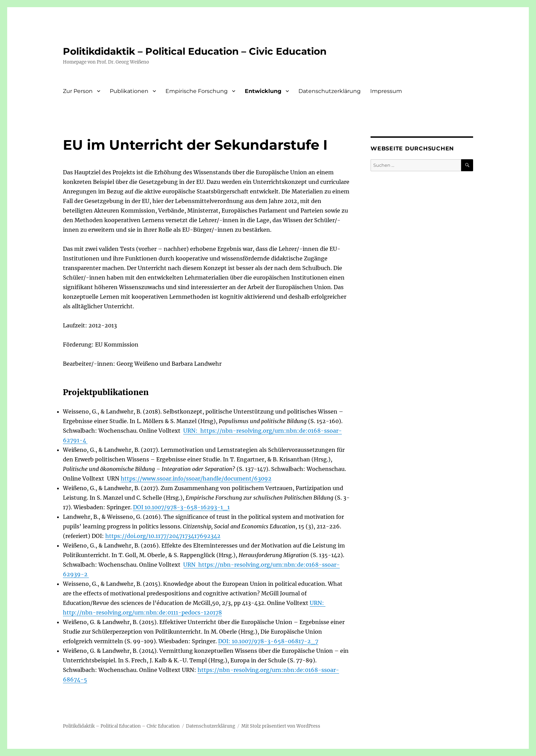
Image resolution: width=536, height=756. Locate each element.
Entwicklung (263, 91)
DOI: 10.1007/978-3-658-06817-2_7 (268, 641)
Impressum (386, 91)
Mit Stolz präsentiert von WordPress (281, 726)
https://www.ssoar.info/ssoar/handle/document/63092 (196, 478)
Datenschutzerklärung (330, 91)
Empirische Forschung (197, 91)
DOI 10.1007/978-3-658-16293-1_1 (181, 507)
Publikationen (129, 91)
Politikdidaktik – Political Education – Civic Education (195, 51)
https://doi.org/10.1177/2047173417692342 (163, 536)
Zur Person (78, 91)
